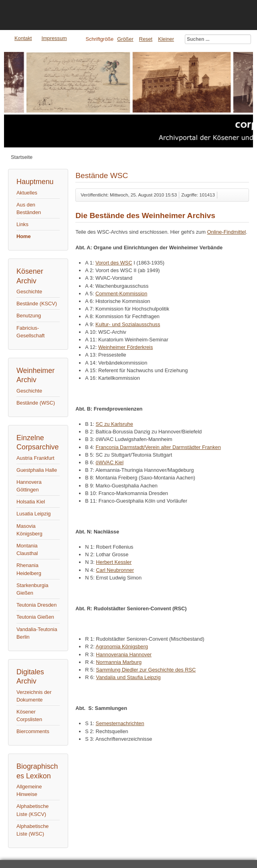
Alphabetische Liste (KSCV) (32, 810)
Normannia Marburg (119, 662)
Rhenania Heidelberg (29, 569)
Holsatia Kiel (31, 502)
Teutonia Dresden (36, 605)
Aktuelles (27, 193)
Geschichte (29, 292)
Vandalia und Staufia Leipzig (128, 677)
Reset (146, 39)
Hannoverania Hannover (124, 655)
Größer (125, 39)
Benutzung (29, 316)
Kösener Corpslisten (29, 716)
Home (24, 236)
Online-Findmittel (226, 232)
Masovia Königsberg (29, 530)
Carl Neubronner (115, 570)
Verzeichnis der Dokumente (34, 696)
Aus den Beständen (29, 208)
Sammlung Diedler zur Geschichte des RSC (146, 670)
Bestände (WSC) (36, 403)
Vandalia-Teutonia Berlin (37, 633)
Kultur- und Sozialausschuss (128, 324)
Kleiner (166, 39)
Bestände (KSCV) (37, 304)
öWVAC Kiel (110, 462)
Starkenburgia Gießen (32, 589)
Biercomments (33, 731)
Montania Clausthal (27, 549)
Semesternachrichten (120, 723)
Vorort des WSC (114, 263)
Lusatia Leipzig (33, 514)
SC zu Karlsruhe (114, 424)
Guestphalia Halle (37, 470)
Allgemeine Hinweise (29, 790)
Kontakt (23, 38)
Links (22, 224)
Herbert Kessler (114, 562)
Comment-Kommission (121, 294)
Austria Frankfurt (35, 458)
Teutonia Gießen (35, 617)
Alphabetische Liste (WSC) (32, 830)
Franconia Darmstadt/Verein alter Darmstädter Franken (158, 447)
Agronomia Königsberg (122, 646)
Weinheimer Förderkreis (125, 347)
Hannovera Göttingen (29, 486)
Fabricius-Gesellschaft (30, 332)
